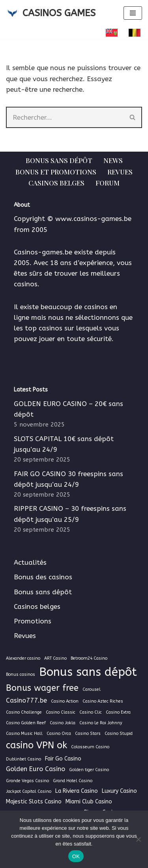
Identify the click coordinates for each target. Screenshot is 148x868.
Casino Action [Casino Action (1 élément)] (65, 701)
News (113, 160)
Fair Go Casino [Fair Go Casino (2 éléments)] (63, 759)
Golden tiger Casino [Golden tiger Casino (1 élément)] (89, 770)
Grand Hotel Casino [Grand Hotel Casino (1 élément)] (73, 781)
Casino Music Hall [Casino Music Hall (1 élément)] (24, 734)
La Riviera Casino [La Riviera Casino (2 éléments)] (77, 791)
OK (76, 856)
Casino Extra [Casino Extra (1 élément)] (118, 712)
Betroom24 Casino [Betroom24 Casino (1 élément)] (89, 658)
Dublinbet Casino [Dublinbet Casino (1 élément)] (23, 759)
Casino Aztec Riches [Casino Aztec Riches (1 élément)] (103, 701)
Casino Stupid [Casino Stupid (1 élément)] (119, 734)
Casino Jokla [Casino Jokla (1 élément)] (63, 723)
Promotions (33, 621)
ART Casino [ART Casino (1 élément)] (55, 658)
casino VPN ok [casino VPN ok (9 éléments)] (37, 745)
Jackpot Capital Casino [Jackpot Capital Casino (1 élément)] (29, 791)
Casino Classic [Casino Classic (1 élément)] (61, 712)
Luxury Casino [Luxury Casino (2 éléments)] (119, 791)
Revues (120, 172)
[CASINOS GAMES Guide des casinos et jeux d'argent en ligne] (51, 13)
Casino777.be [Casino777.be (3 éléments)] (26, 700)
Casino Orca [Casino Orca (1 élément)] (59, 734)
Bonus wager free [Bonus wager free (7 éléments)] (42, 688)
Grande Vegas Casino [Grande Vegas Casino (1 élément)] (27, 781)
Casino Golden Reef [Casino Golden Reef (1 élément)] (26, 723)
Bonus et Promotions (56, 172)
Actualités (30, 562)
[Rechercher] (65, 117)
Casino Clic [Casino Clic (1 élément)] (91, 712)
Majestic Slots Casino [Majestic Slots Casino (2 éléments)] (34, 802)
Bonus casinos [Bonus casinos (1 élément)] (21, 674)
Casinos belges (56, 183)
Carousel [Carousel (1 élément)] (92, 689)
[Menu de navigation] (133, 13)
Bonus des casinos (43, 577)
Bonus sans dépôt (59, 160)
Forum (108, 183)
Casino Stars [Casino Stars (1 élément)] (88, 734)
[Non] (138, 839)
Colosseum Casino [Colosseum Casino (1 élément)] (90, 747)
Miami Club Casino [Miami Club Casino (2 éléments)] (89, 802)
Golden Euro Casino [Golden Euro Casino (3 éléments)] (36, 769)
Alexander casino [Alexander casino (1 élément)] (23, 658)
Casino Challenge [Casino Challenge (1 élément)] (24, 712)
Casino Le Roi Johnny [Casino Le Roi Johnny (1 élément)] (101, 723)
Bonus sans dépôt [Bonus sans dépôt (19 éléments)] (88, 672)
